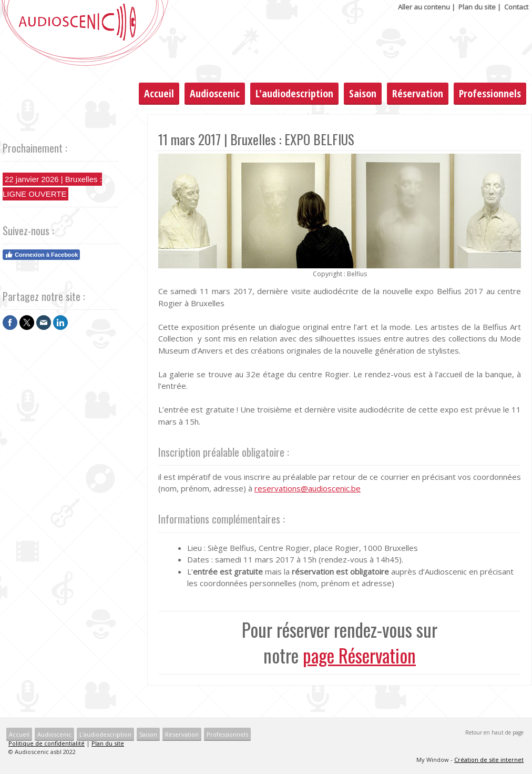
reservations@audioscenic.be (308, 488)
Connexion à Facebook (41, 255)
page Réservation (359, 655)
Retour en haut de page (494, 732)
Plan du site (477, 7)
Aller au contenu (424, 7)
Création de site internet (489, 760)
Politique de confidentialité (47, 743)
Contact (516, 7)
